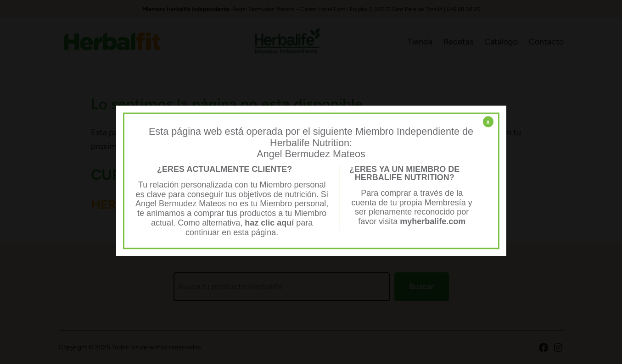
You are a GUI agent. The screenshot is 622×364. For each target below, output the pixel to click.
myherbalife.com (433, 221)
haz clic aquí (270, 222)
